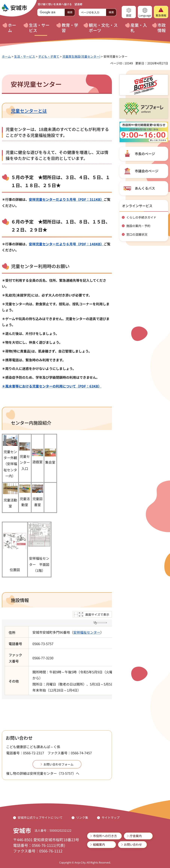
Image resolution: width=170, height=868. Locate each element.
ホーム (6, 56)
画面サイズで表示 (97, 614)
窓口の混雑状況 (137, 234)
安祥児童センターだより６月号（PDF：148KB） (66, 244)
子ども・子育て (49, 56)
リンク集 (82, 817)
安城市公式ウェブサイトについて (40, 817)
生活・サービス (25, 56)
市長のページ (145, 154)
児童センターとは (29, 111)
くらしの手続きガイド (141, 217)
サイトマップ (111, 817)
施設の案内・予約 (138, 226)
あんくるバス (145, 188)
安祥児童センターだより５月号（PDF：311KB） (66, 199)
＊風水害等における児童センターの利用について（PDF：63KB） (52, 386)
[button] (129, 12)
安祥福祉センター (87, 632)
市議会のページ (147, 171)
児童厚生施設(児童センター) (81, 56)
